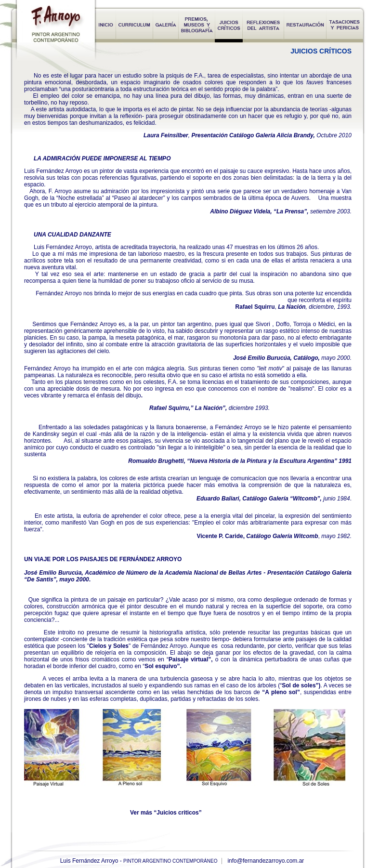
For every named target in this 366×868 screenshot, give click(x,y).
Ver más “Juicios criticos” (166, 813)
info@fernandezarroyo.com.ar (266, 861)
